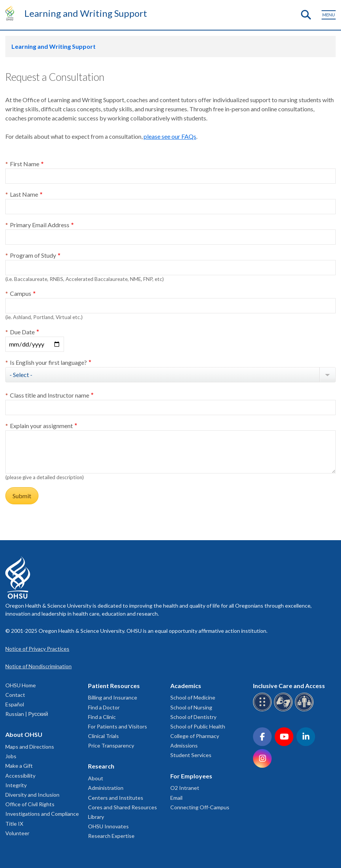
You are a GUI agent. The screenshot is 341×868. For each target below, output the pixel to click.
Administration (106, 788)
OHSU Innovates (108, 826)
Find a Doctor (104, 707)
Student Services (191, 755)
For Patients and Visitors (118, 726)
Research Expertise (111, 836)
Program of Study (33, 255)
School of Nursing (191, 707)
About (96, 778)
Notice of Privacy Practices (37, 649)
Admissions (184, 745)
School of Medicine (193, 697)
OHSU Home (21, 685)
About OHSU (24, 734)
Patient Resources (114, 686)
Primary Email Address (40, 225)
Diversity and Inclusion (32, 795)
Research (101, 766)
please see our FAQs (170, 136)
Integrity (16, 785)
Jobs (11, 756)
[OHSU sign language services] (284, 710)
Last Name (24, 194)
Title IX (14, 824)
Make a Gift (19, 766)
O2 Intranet (185, 788)
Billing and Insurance (113, 697)
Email (176, 798)
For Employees (191, 776)
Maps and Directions (30, 747)
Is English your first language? (48, 362)
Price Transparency (111, 745)
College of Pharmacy (195, 736)
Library (96, 817)
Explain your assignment (41, 426)
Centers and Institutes (116, 798)
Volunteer (17, 833)
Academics (186, 686)
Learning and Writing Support (86, 13)
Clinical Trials (103, 736)
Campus (21, 293)
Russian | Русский (27, 714)
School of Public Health (198, 726)
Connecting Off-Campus (200, 807)
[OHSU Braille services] (263, 710)
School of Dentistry (193, 717)
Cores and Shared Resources (122, 807)
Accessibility (20, 776)
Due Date (22, 332)
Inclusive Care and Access (289, 686)
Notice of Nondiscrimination (38, 666)
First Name (25, 164)
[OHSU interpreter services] (305, 710)
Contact (15, 695)
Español (15, 704)
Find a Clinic (102, 717)
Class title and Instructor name (50, 395)
